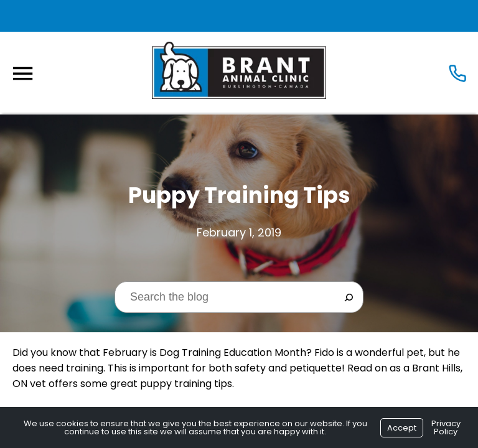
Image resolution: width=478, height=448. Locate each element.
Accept (402, 428)
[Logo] (239, 71)
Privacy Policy (446, 427)
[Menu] (22, 74)
